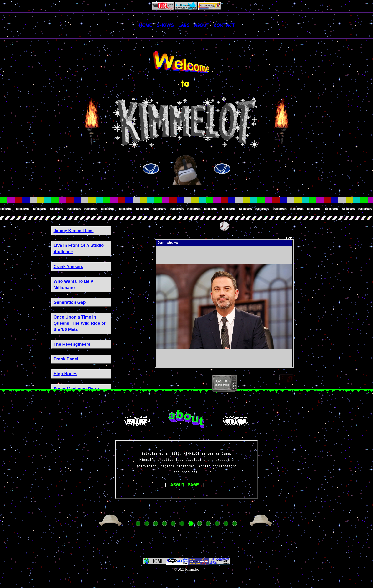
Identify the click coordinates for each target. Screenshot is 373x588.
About (202, 25)
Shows (165, 25)
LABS (184, 25)
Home (145, 25)
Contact (224, 25)
